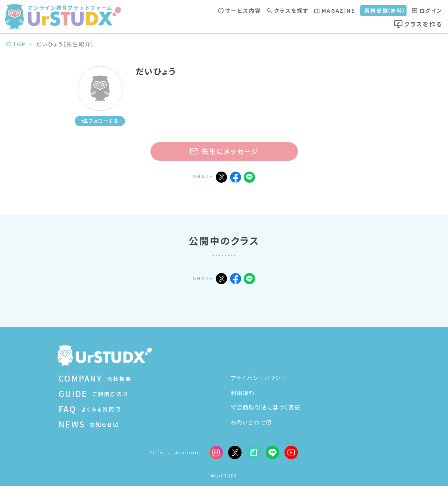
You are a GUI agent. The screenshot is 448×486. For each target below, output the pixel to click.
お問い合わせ (251, 422)
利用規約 (243, 393)
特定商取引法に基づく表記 (266, 407)
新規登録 (385, 10)
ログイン (427, 10)
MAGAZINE (335, 10)
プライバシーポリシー (259, 378)
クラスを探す (287, 10)
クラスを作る (418, 24)
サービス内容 (240, 10)
